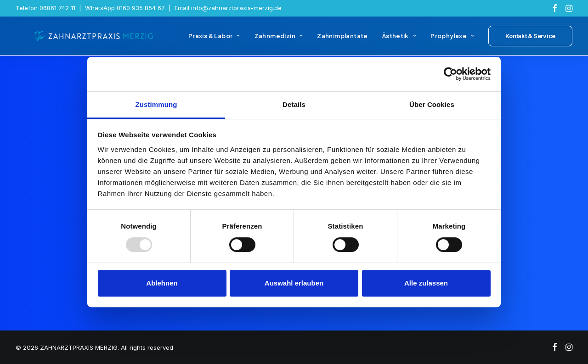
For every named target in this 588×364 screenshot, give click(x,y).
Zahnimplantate (342, 40)
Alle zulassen (426, 283)
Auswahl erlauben (294, 283)
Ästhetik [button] (399, 40)
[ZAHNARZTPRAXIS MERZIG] (86, 40)
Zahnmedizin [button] (279, 40)
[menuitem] (555, 8)
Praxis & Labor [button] (214, 40)
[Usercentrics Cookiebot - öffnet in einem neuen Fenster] (450, 74)
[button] (555, 8)
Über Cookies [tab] (432, 104)
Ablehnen (162, 283)
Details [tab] (294, 104)
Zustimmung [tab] (156, 104)
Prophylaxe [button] (452, 40)
